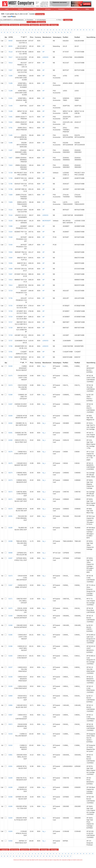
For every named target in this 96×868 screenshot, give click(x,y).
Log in (7, 9)
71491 (10, 117)
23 (62, 30)
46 (38, 32)
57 (71, 32)
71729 (10, 173)
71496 (10, 143)
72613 (10, 280)
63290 (10, 528)
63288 (10, 541)
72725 (10, 306)
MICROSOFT (47, 221)
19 (50, 30)
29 (81, 30)
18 (47, 30)
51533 (10, 734)
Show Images (44, 25)
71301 (10, 98)
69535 (10, 46)
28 (78, 30)
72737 (10, 341)
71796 (10, 189)
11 (26, 30)
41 (23, 32)
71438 (10, 111)
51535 (10, 686)
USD (5, 17)
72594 (10, 258)
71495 (10, 135)
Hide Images (54, 25)
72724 (10, 317)
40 (19, 32)
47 (41, 32)
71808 (10, 195)
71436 (10, 106)
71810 (10, 165)
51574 (10, 385)
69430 (10, 41)
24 (65, 30)
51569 (10, 616)
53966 (10, 705)
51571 (10, 599)
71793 (10, 178)
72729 (10, 335)
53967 (10, 715)
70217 (10, 57)
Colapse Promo (34, 25)
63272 (10, 492)
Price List (21, 9)
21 (56, 30)
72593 (10, 252)
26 (72, 30)
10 (23, 30)
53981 (10, 755)
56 (68, 32)
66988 (10, 553)
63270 (10, 509)
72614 (10, 285)
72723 (10, 291)
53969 (10, 696)
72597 (10, 274)
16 (41, 30)
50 (50, 32)
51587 (10, 404)
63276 (10, 452)
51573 (10, 576)
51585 (10, 635)
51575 (10, 376)
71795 (10, 184)
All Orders (48, 9)
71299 (10, 83)
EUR (9, 17)
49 (47, 32)
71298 (10, 91)
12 (29, 30)
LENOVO (45, 57)
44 (32, 32)
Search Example (41, 22)
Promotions (61, 9)
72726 (10, 311)
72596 (10, 269)
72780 (10, 346)
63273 (10, 480)
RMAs (87, 9)
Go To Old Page (40, 14)
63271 (10, 499)
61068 (10, 787)
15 (38, 30)
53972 (10, 724)
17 (44, 30)
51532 (10, 745)
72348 (10, 237)
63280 (10, 440)
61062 (10, 841)
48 (44, 32)
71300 (10, 76)
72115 (10, 210)
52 (56, 32)
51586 (10, 646)
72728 (10, 328)
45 (35, 32)
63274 (10, 473)
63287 (10, 558)
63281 (10, 433)
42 (26, 32)
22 (60, 30)
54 (62, 32)
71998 (10, 226)
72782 (10, 357)
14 (35, 30)
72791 (10, 128)
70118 (10, 52)
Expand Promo (24, 25)
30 (84, 30)
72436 (10, 245)
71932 (10, 122)
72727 (10, 322)
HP (43, 46)
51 (53, 32)
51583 (10, 656)
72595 (10, 263)
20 (53, 30)
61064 (10, 818)
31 (87, 30)
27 (74, 30)
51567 (10, 585)
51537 (10, 667)
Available (32, 14)
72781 (10, 352)
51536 (10, 677)
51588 (10, 395)
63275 (10, 463)
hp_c (44, 366)
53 (59, 32)
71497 (10, 150)
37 (10, 32)
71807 (10, 158)
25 (69, 30)
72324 (10, 232)
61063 (10, 831)
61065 (10, 806)
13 (32, 30)
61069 (10, 778)
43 (29, 32)
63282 (10, 423)
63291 (10, 516)
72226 (10, 221)
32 (90, 30)
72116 (10, 215)
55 (65, 32)
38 (13, 32)
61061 (10, 766)
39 (17, 32)
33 (93, 30)
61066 (10, 797)
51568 (10, 625)
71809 (10, 202)
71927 (10, 70)
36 (7, 32)
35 (4, 32)
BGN (14, 17)
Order (35, 9)
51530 (10, 366)
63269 (10, 416)
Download (74, 9)
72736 (10, 298)
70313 (10, 63)
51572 (10, 608)
